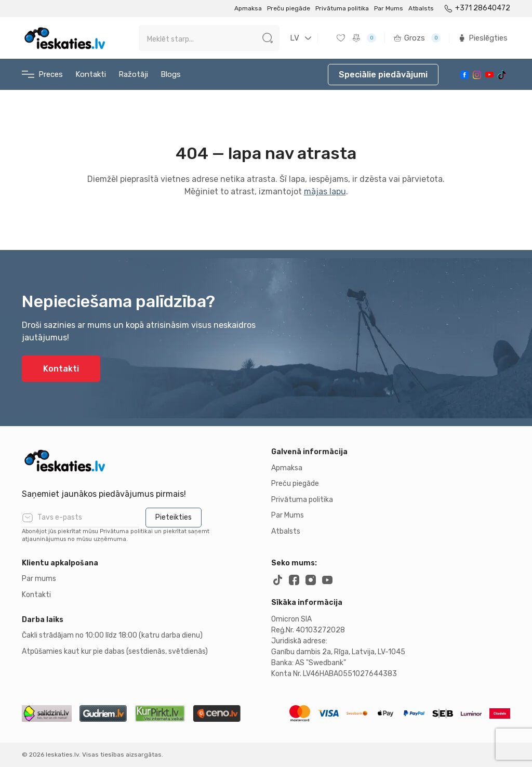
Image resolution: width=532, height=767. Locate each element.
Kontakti (91, 74)
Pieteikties (174, 517)
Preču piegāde (289, 8)
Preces (42, 75)
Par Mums (389, 8)
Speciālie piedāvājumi (383, 75)
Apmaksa (248, 8)
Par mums (39, 579)
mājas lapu (325, 191)
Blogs (171, 74)
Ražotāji (133, 74)
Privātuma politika (342, 8)
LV (295, 38)
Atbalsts (421, 8)
